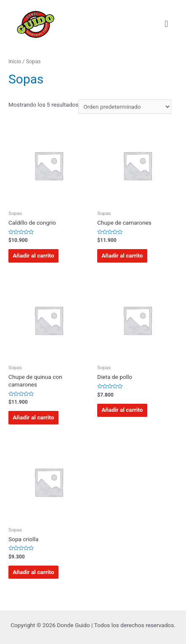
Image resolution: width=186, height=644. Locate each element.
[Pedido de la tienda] (125, 107)
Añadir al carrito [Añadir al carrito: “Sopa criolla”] (33, 572)
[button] (166, 24)
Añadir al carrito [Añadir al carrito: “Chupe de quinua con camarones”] (33, 417)
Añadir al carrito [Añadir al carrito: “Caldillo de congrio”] (33, 255)
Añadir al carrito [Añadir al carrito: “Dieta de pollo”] (122, 410)
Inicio (15, 61)
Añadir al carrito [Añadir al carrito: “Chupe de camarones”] (122, 255)
